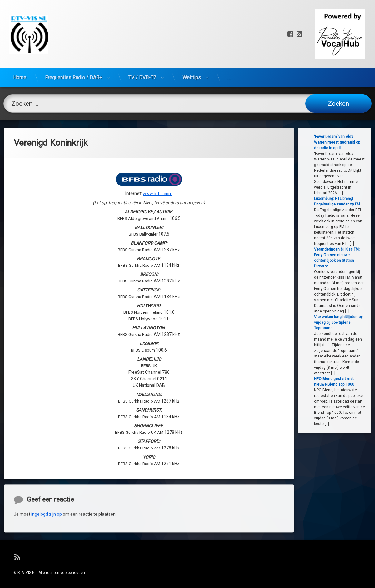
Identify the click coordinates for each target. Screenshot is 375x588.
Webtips (192, 39)
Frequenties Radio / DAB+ (74, 39)
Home (20, 39)
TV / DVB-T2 (142, 39)
